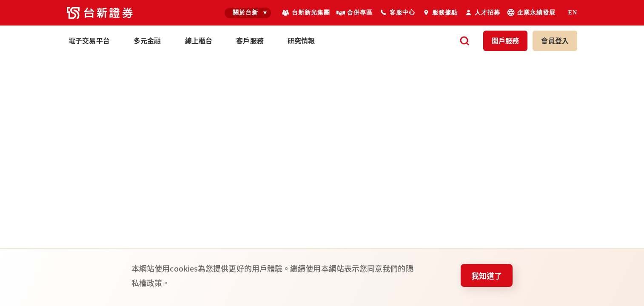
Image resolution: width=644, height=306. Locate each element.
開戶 (506, 40)
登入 (555, 40)
